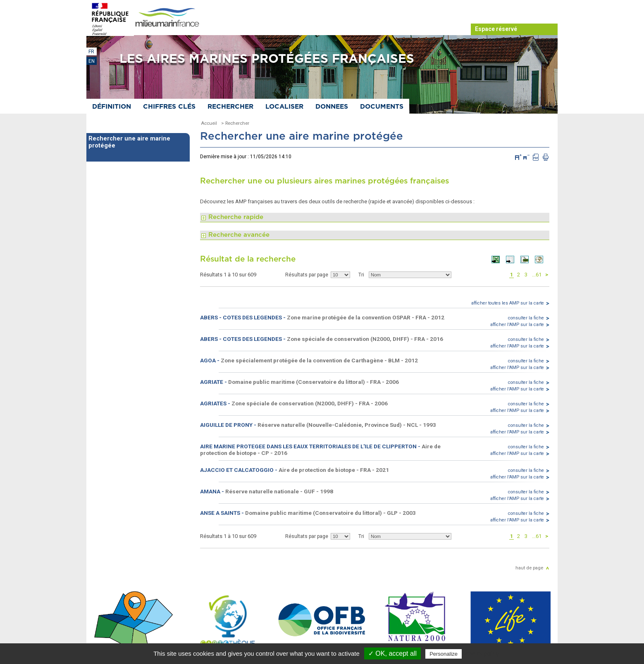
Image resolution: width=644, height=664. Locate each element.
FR (91, 52)
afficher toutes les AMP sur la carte (508, 303)
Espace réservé (496, 29)
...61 (537, 275)
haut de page (529, 568)
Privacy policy (481, 654)
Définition (112, 107)
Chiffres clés (169, 107)
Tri (361, 275)
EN (92, 61)
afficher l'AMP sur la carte (517, 325)
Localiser (284, 107)
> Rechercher (235, 123)
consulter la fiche (526, 318)
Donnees (332, 107)
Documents (382, 107)
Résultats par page (307, 275)
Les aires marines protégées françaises (267, 59)
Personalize (444, 654)
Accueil (209, 123)
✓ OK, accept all (392, 653)
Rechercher (230, 107)
